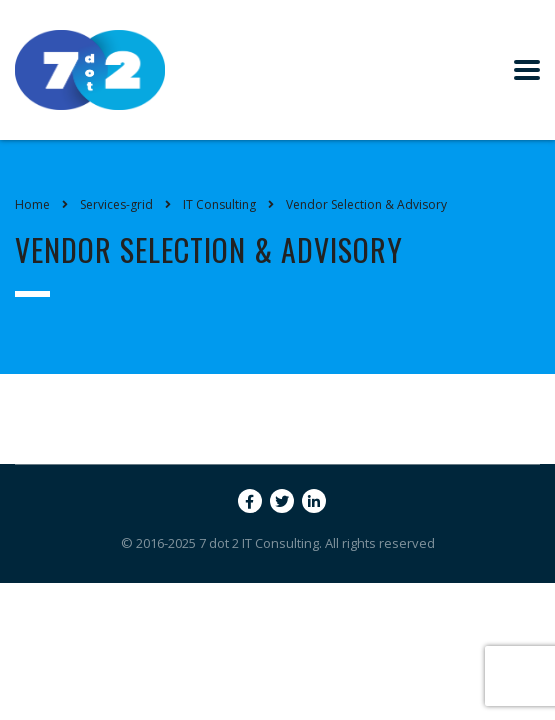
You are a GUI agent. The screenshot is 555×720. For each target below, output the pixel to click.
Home (32, 204)
